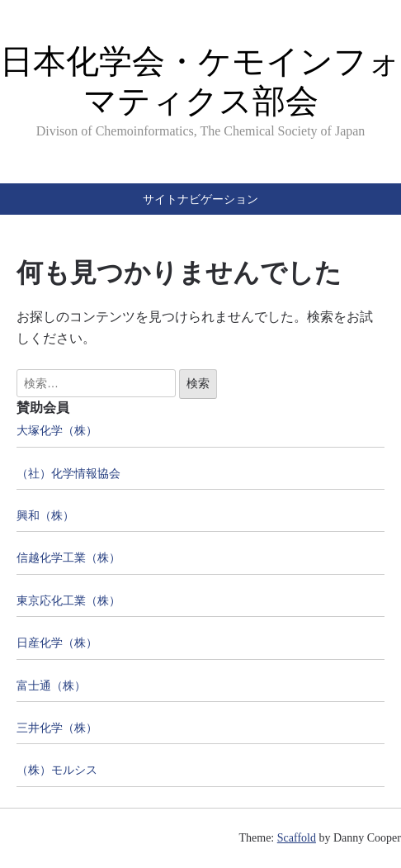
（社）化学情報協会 (68, 474)
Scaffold (297, 838)
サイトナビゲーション (200, 199)
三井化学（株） (57, 728)
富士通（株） (51, 686)
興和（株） (45, 516)
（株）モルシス (57, 770)
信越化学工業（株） (68, 558)
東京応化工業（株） (68, 601)
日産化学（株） (57, 643)
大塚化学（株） (57, 431)
